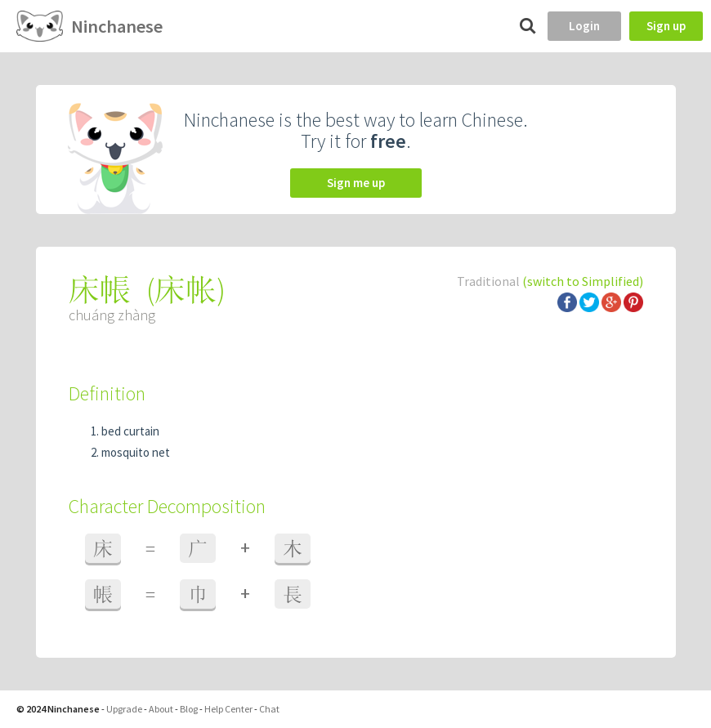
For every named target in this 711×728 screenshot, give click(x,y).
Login (584, 26)
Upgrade (124, 709)
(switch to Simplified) (583, 281)
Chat (269, 709)
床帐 (186, 290)
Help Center (228, 709)
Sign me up (356, 183)
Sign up (666, 26)
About (161, 709)
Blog (189, 709)
